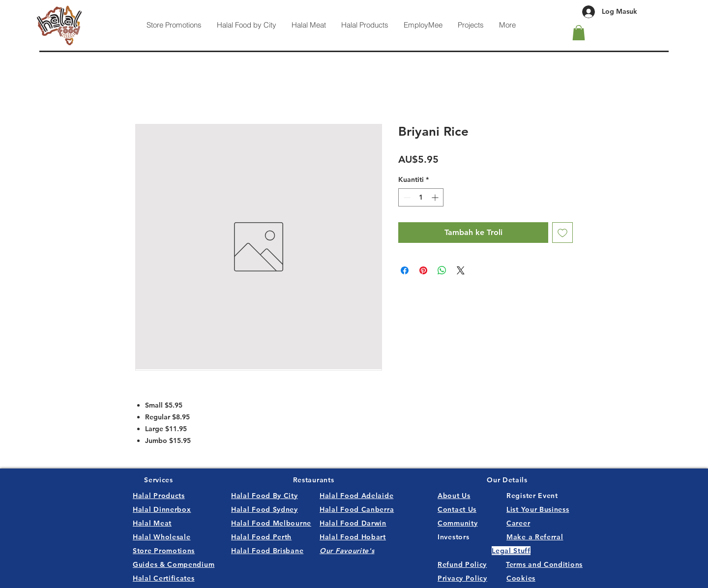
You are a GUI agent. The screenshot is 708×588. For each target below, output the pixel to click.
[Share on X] (461, 270)
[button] (579, 33)
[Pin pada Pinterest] (423, 270)
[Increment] (436, 197)
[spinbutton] (421, 197)
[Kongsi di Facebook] (405, 270)
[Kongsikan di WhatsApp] (442, 270)
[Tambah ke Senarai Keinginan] (562, 233)
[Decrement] (406, 197)
